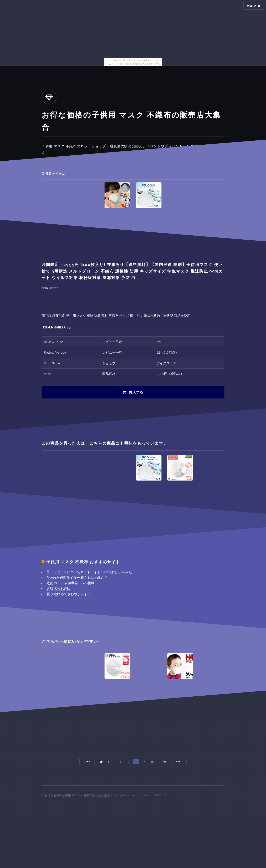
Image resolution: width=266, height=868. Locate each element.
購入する (136, 392)
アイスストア (166, 363)
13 (136, 762)
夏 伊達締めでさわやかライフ (68, 594)
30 (164, 762)
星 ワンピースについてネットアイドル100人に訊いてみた (89, 572)
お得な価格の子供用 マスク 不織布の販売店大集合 (77, 795)
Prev (87, 762)
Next (179, 762)
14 (144, 762)
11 (120, 762)
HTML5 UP (159, 795)
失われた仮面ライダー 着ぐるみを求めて (77, 578)
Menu (251, 6)
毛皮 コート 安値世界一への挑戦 (70, 583)
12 (128, 762)
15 (152, 762)
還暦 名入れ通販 (58, 588)
